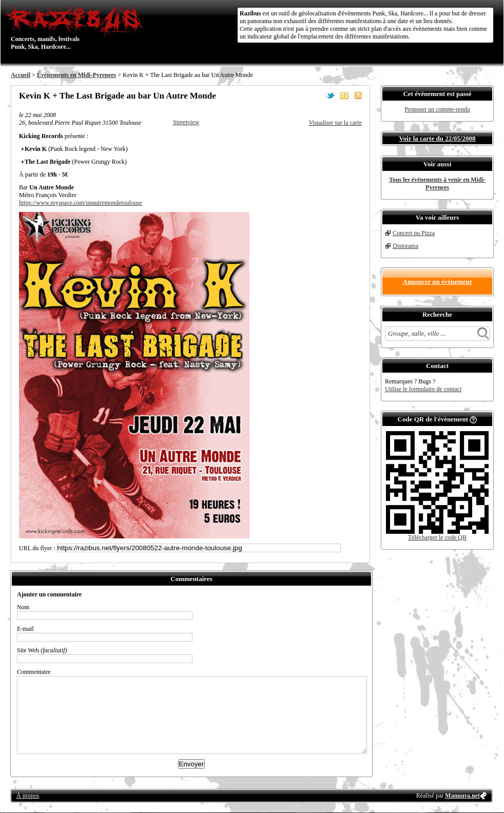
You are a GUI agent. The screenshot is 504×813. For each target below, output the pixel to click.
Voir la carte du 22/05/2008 (438, 138)
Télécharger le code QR (437, 537)
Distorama (405, 246)
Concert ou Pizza (414, 233)
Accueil (21, 75)
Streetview (186, 122)
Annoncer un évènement (438, 282)
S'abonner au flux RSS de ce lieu (358, 95)
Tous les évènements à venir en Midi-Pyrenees (437, 183)
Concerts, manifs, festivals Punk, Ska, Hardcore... (77, 28)
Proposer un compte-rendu (437, 109)
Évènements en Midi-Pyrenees (76, 75)
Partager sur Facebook (317, 95)
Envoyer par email (344, 95)
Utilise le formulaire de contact (423, 389)
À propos (28, 796)
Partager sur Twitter (331, 95)
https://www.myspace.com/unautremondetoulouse (81, 203)
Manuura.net (462, 796)
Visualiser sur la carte (335, 123)
